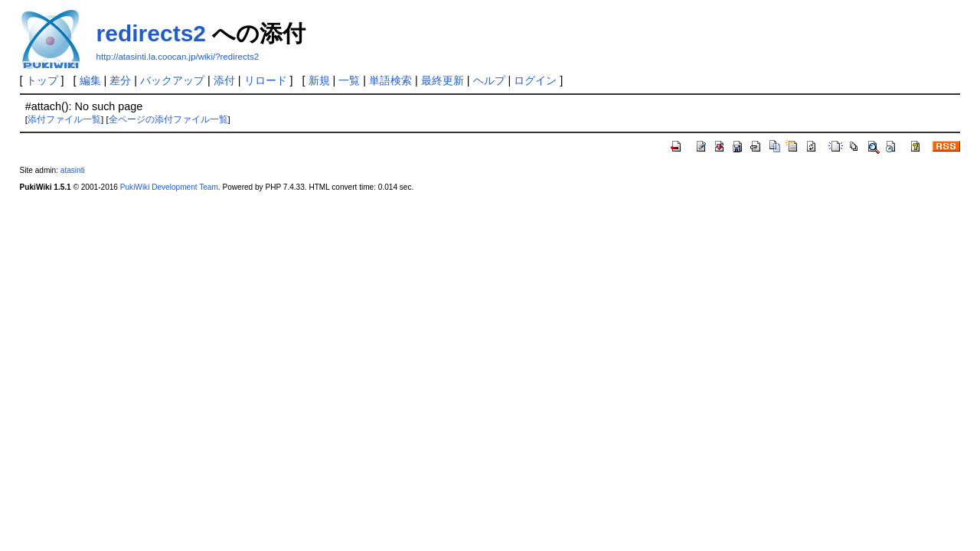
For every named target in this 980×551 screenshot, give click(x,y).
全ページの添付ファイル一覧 (168, 119)
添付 (224, 80)
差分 (120, 80)
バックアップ (172, 80)
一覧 (349, 80)
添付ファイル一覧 (64, 119)
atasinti (73, 170)
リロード (266, 80)
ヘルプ (489, 80)
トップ (42, 80)
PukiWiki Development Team (169, 187)
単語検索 (390, 80)
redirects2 (151, 33)
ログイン (535, 80)
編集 (90, 80)
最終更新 (443, 80)
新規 (319, 80)
